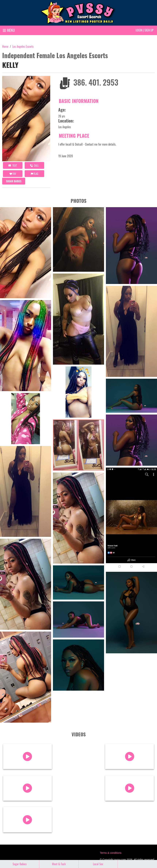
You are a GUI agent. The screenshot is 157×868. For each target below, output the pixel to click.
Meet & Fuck (59, 864)
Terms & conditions (111, 853)
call (34, 165)
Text (13, 165)
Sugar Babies (14, 181)
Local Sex (98, 864)
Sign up (149, 30)
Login (139, 30)
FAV (13, 174)
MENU (9, 30)
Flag (35, 174)
